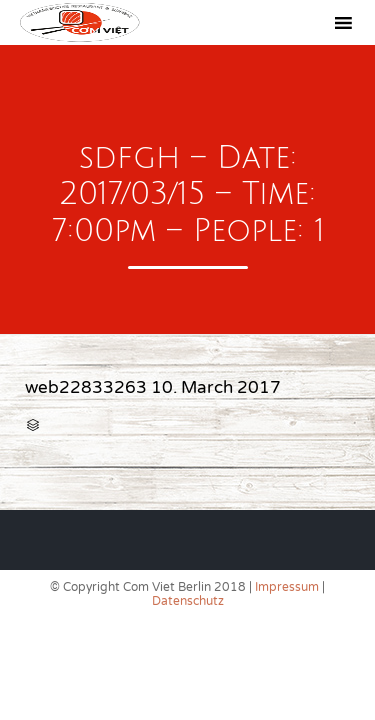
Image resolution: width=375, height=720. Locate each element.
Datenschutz (188, 601)
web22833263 (86, 387)
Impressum (287, 587)
